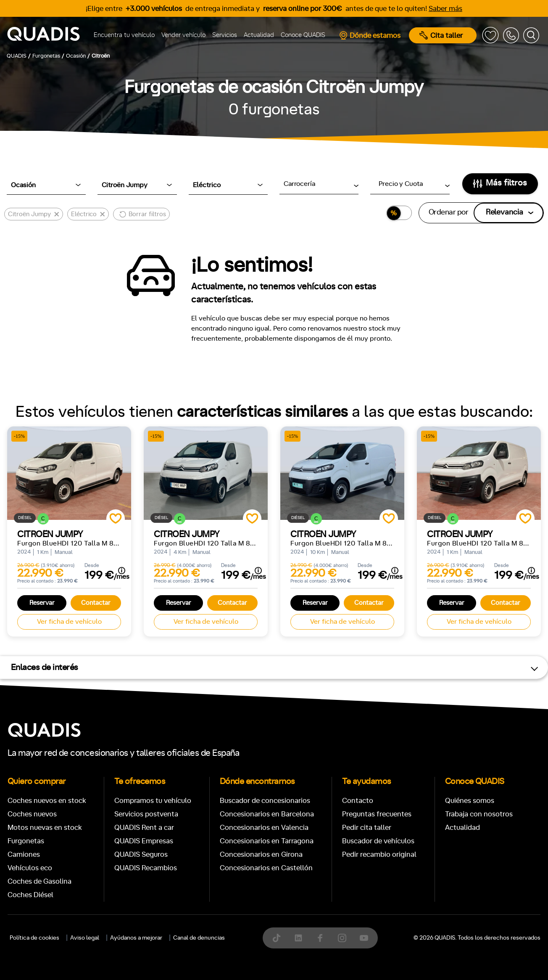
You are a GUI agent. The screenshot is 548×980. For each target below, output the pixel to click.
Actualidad (259, 35)
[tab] (213, 903)
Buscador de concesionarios (265, 801)
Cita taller (441, 35)
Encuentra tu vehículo (124, 35)
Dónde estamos (370, 35)
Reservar (42, 603)
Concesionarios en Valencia (264, 828)
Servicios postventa (146, 814)
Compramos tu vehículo (153, 801)
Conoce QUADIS (303, 35)
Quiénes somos (470, 801)
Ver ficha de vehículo (69, 622)
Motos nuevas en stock (45, 828)
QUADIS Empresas (144, 841)
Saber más (445, 9)
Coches (213, 903)
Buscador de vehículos (378, 841)
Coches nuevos (32, 814)
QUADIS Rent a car (144, 828)
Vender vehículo (183, 35)
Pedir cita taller (367, 828)
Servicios (225, 35)
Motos (267, 903)
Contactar (96, 603)
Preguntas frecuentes (377, 814)
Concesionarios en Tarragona (267, 841)
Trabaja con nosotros (479, 814)
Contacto (358, 801)
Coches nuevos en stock (47, 801)
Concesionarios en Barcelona (267, 814)
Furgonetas (26, 841)
